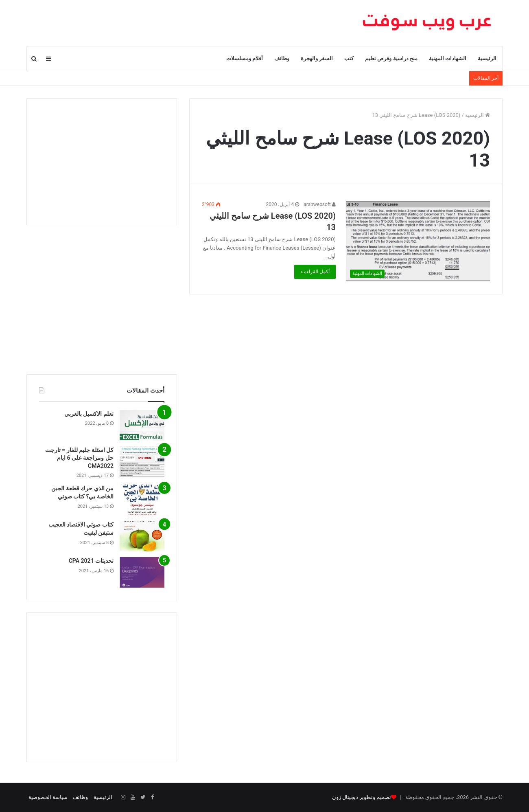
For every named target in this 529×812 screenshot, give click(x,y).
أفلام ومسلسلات (245, 58)
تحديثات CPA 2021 (91, 561)
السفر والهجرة (317, 58)
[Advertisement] (102, 162)
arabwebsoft (320, 204)
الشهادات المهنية (448, 58)
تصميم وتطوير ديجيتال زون (362, 797)
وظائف (282, 58)
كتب (349, 58)
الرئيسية (487, 58)
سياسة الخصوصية (48, 797)
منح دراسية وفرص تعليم (391, 58)
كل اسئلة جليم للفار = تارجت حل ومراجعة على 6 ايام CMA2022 (79, 458)
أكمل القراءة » (315, 272)
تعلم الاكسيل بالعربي (89, 414)
